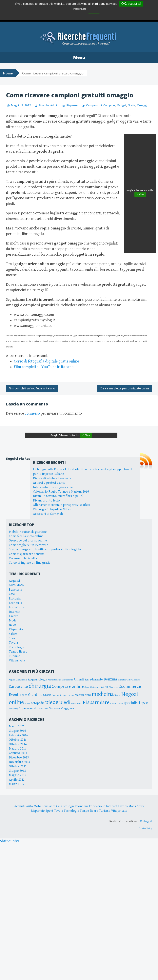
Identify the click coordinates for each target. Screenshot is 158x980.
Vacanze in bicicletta (23, 558)
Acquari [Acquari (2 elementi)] (12, 680)
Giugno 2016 (17, 731)
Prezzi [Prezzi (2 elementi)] (74, 703)
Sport (13, 638)
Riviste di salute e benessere (52, 478)
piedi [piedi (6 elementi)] (65, 702)
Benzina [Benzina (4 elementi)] (110, 679)
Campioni (109, 105)
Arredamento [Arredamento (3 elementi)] (94, 680)
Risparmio (73, 105)
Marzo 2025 (17, 726)
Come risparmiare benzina (27, 554)
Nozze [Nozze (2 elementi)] (27, 703)
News (12, 625)
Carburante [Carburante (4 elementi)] (18, 687)
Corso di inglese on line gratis (30, 563)
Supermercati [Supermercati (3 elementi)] (28, 708)
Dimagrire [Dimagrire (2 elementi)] (113, 687)
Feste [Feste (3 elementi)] (24, 695)
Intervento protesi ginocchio (53, 487)
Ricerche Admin (49, 105)
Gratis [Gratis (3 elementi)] (47, 695)
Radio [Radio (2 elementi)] (80, 703)
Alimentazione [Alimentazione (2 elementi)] (54, 680)
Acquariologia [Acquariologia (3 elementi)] (38, 680)
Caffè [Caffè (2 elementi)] (129, 680)
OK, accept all (131, 4)
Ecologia (15, 599)
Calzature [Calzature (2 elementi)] (136, 680)
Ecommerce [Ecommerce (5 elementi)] (130, 686)
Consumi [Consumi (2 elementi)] (96, 687)
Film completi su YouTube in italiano (44, 367)
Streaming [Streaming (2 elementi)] (14, 709)
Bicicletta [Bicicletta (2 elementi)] (122, 680)
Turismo (15, 656)
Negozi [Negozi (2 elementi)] (118, 695)
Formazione (17, 607)
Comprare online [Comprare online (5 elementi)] (68, 686)
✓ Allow (140, 195)
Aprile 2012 (17, 780)
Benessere (16, 590)
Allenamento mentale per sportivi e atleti (61, 505)
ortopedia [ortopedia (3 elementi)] (38, 703)
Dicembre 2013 (19, 758)
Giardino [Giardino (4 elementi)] (35, 695)
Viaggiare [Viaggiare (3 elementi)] (67, 708)
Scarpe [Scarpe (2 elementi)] (120, 703)
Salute (13, 634)
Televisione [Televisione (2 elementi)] (43, 709)
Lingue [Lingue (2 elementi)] (71, 695)
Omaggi (142, 105)
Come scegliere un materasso (29, 545)
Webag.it (146, 821)
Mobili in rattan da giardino (28, 532)
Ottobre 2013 (18, 766)
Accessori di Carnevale (48, 514)
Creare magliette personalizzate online (125, 388)
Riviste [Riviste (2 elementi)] (113, 703)
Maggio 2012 (18, 775)
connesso (32, 413)
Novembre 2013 (20, 762)
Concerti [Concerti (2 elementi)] (88, 687)
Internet (15, 612)
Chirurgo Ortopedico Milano (53, 510)
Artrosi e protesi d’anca (49, 483)
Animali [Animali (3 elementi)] (79, 680)
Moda (13, 621)
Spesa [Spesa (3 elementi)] (145, 703)
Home (8, 73)
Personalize (80, 9)
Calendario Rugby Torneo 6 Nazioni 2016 (61, 492)
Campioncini (94, 105)
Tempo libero (18, 652)
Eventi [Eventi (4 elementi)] (14, 695)
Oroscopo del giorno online (28, 541)
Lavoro (14, 616)
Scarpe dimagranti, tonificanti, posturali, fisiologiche (45, 549)
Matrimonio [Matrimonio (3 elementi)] (83, 695)
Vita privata (17, 661)
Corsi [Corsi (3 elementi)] (105, 687)
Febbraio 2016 (18, 735)
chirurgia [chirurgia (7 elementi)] (40, 686)
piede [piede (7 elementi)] (52, 702)
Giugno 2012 (17, 771)
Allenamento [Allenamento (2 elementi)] (67, 680)
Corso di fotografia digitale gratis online (46, 361)
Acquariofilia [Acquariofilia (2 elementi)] (22, 680)
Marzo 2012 (17, 784)
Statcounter (10, 841)
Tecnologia (17, 647)
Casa (12, 594)
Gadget (122, 105)
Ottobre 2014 (18, 744)
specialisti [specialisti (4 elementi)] (132, 703)
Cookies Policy (145, 828)
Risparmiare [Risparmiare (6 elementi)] (96, 702)
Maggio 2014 (18, 749)
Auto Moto (16, 585)
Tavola (13, 643)
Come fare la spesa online (26, 536)
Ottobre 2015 (18, 740)
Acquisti (14, 581)
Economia (15, 603)
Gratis (132, 105)
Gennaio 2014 (18, 753)
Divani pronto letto (46, 501)
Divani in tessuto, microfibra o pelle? (58, 496)
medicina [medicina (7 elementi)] (103, 694)
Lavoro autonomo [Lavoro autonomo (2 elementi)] (59, 695)
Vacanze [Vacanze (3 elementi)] (55, 708)
